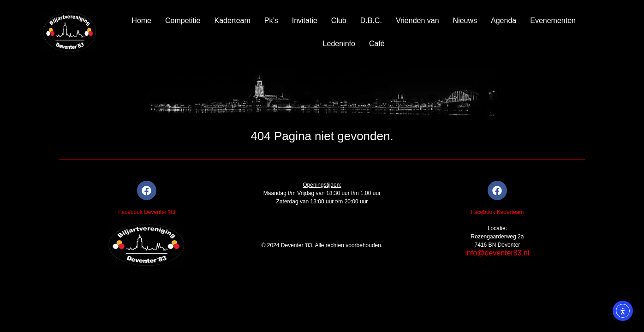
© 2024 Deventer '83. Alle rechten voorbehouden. (322, 245)
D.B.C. (371, 21)
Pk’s (271, 21)
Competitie (183, 21)
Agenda (504, 21)
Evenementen (553, 21)
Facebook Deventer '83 (147, 212)
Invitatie (305, 21)
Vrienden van (417, 21)
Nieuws (465, 21)
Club (339, 21)
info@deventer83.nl (497, 253)
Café (377, 44)
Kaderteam (233, 21)
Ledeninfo (339, 44)
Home (141, 21)
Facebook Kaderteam (498, 212)
